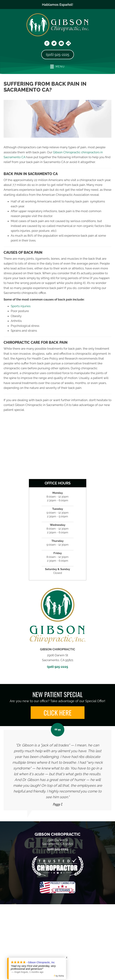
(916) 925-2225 (58, 667)
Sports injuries (21, 306)
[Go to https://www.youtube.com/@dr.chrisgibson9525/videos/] (61, 44)
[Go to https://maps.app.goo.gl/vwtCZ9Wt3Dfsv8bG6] (68, 44)
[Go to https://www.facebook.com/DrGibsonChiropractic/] (47, 44)
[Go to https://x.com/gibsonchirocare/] (54, 44)
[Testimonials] (58, 770)
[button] (58, 713)
